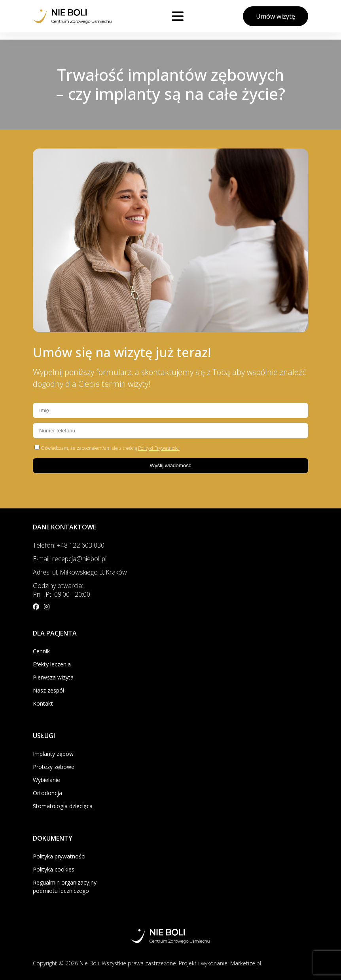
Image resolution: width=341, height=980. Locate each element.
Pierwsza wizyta (53, 677)
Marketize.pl (246, 963)
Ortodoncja (47, 793)
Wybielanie (46, 780)
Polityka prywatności (59, 856)
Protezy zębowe (54, 767)
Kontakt (43, 703)
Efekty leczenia (52, 664)
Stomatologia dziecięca (63, 806)
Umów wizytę (276, 16)
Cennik (41, 651)
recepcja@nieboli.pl (79, 559)
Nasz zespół (49, 690)
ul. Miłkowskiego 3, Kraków (90, 572)
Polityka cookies (54, 869)
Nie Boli (89, 963)
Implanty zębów (53, 754)
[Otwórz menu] (178, 16)
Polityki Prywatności (159, 448)
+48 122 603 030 (81, 545)
